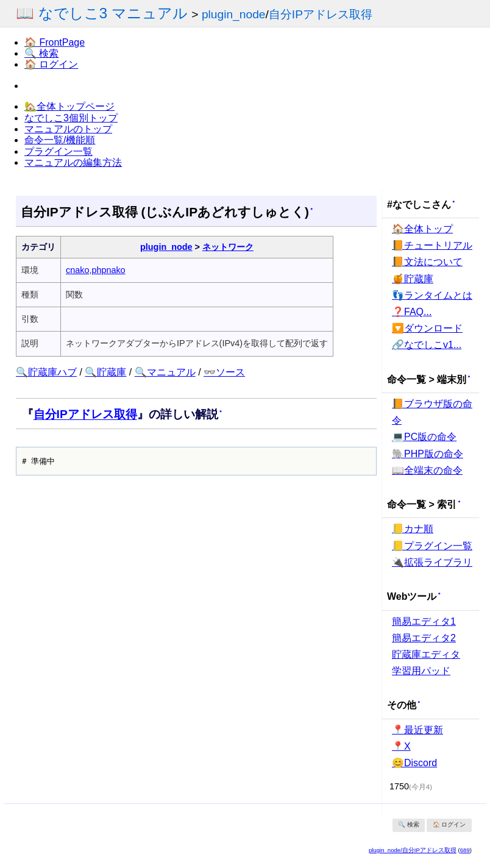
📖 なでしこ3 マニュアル (102, 13)
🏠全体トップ (422, 229)
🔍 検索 (41, 53)
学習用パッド (421, 671)
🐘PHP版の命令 (428, 454)
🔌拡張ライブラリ (432, 562)
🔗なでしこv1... (427, 345)
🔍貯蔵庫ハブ (46, 372)
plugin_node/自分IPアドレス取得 (413, 850)
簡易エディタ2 (424, 638)
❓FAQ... (412, 312)
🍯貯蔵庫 (413, 279)
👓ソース (224, 372)
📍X (401, 746)
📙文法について (427, 262)
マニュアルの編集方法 (73, 162)
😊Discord (414, 763)
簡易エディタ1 (424, 621)
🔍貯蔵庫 (105, 372)
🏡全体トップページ (69, 106)
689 (465, 850)
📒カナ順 (413, 529)
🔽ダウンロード (427, 328)
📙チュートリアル (432, 245)
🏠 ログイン (51, 64)
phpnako (108, 270)
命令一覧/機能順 (60, 140)
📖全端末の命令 (427, 470)
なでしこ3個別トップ (71, 118)
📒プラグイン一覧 (432, 546)
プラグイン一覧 (59, 151)
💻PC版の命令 (424, 437)
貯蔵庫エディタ (426, 654)
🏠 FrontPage (55, 42)
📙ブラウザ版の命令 (432, 412)
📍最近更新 (417, 730)
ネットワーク (228, 247)
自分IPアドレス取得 (321, 14)
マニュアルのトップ (68, 129)
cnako (77, 270)
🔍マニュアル (165, 372)
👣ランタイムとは (432, 295)
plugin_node (234, 14)
